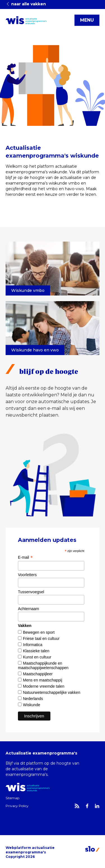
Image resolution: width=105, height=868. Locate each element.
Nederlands (33, 699)
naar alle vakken (26, 4)
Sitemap (12, 798)
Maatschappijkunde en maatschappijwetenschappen (43, 665)
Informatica (33, 645)
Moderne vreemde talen (44, 686)
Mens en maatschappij (43, 680)
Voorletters (27, 575)
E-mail (25, 557)
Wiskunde (32, 705)
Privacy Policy (17, 806)
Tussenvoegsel (31, 592)
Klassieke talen (36, 651)
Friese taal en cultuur (41, 638)
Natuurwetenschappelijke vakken (52, 692)
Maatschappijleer (38, 674)
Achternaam (28, 609)
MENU (87, 20)
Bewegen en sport (39, 632)
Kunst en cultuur (37, 657)
